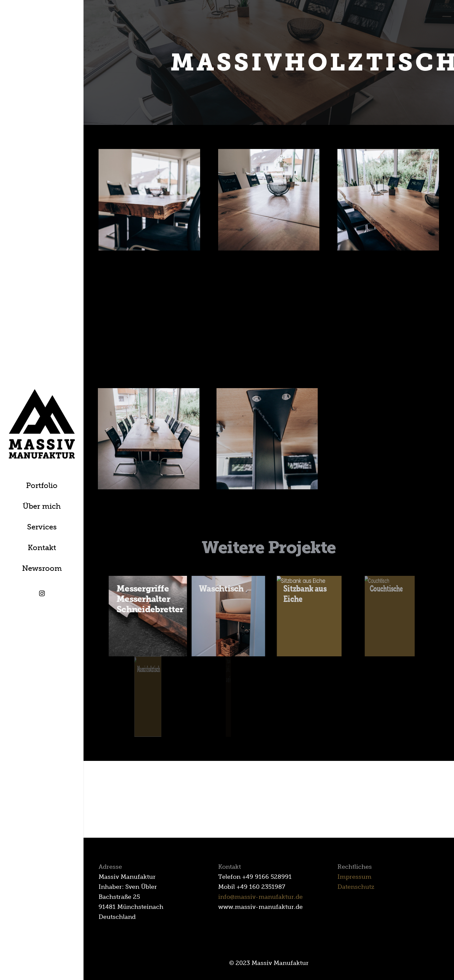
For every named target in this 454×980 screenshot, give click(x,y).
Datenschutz (356, 887)
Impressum (354, 877)
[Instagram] (42, 594)
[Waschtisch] (228, 616)
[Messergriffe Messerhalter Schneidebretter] (148, 616)
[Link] (42, 424)
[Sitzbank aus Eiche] (309, 616)
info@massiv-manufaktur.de (260, 897)
